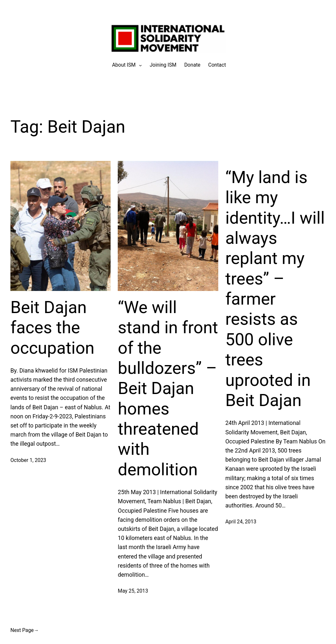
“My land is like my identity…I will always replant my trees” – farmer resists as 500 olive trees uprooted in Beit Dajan (275, 289)
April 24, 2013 (241, 522)
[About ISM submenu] (124, 65)
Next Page (25, 630)
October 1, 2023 (28, 460)
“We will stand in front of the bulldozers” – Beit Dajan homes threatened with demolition (168, 388)
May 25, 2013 (133, 591)
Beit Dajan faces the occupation (52, 328)
